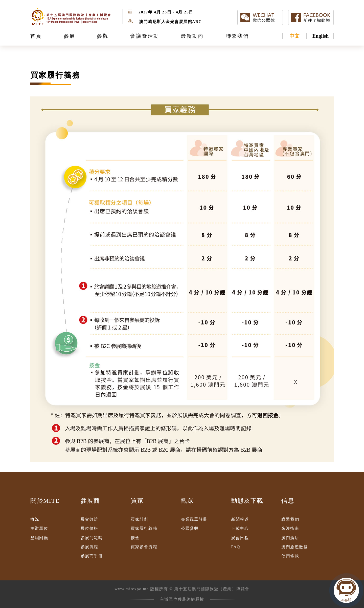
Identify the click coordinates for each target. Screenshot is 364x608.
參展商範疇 (92, 538)
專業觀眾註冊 (194, 519)
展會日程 (240, 538)
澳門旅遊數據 (295, 547)
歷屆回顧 (39, 538)
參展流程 (89, 547)
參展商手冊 (92, 556)
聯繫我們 (290, 519)
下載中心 (240, 528)
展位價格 (89, 528)
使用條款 (290, 556)
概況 (35, 519)
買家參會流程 (144, 547)
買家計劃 (140, 519)
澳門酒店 (290, 538)
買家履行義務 (144, 528)
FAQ (235, 547)
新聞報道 (240, 519)
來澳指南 (290, 528)
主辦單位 (39, 528)
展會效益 (89, 519)
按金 (135, 538)
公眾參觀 (190, 528)
